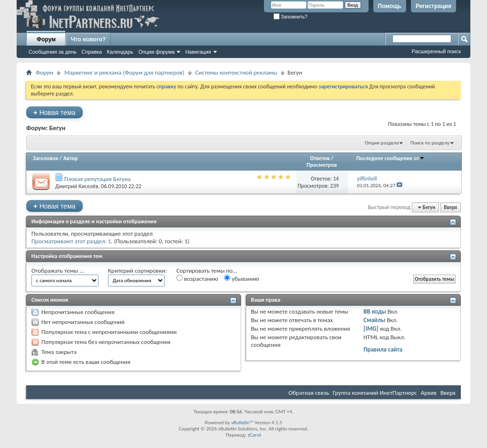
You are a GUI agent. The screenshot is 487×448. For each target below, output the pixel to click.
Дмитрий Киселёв (77, 186)
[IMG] (371, 329)
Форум (46, 39)
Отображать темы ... (58, 271)
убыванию (241, 278)
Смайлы (374, 320)
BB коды (375, 311)
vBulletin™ (242, 423)
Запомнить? (291, 17)
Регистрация (433, 6)
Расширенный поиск (436, 51)
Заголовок (45, 158)
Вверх (450, 207)
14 (336, 179)
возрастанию (197, 278)
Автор (71, 158)
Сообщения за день (53, 52)
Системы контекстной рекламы (236, 72)
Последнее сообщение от (390, 158)
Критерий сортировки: (137, 271)
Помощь (390, 6)
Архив (429, 393)
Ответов (320, 158)
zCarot (255, 435)
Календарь (120, 52)
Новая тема (54, 112)
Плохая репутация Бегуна (97, 179)
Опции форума (156, 52)
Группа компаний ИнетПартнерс (375, 393)
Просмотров (321, 165)
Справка (92, 52)
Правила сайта (383, 349)
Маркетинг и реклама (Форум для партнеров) (124, 72)
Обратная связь (309, 393)
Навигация (198, 52)
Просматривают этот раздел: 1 (71, 241)
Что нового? (88, 39)
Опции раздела (382, 143)
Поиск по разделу (430, 143)
